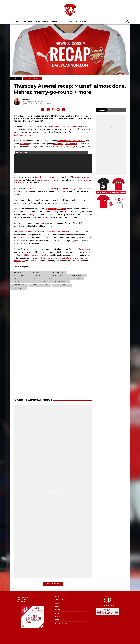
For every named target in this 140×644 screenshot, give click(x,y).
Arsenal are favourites (78, 249)
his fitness (24, 144)
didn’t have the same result (25, 135)
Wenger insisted (36, 215)
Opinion (45, 22)
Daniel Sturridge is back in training (77, 188)
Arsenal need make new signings (50, 180)
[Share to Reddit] (58, 110)
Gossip (37, 22)
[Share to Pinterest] (63, 110)
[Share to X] (48, 110)
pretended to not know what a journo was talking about (44, 232)
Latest (16, 22)
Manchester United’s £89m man (71, 141)
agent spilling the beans (56, 209)
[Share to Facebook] (43, 110)
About (62, 22)
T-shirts (54, 22)
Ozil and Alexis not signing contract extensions (55, 258)
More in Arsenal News (33, 400)
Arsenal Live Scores (23, 597)
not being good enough (65, 147)
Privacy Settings (61, 623)
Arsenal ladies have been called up (44, 188)
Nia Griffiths (27, 99)
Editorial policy (82, 22)
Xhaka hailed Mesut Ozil (45, 177)
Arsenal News (27, 22)
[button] (128, 21)
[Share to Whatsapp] (53, 110)
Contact (70, 22)
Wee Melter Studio (22, 601)
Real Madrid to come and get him (31, 255)
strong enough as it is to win (65, 144)
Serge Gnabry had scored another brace (65, 126)
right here (48, 217)
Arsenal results (21, 599)
